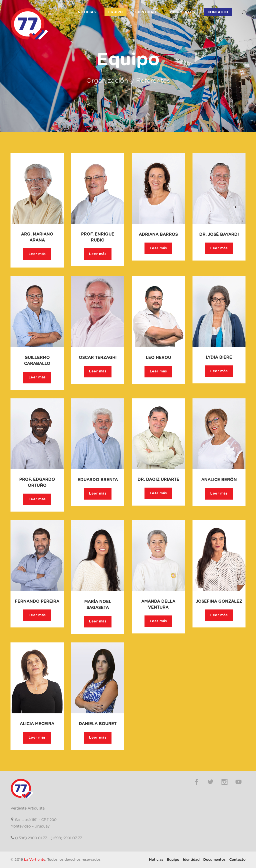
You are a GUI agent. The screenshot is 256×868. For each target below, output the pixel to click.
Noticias (87, 12)
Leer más (37, 254)
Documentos (182, 12)
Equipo (115, 12)
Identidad (146, 12)
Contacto (218, 12)
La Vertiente (35, 860)
